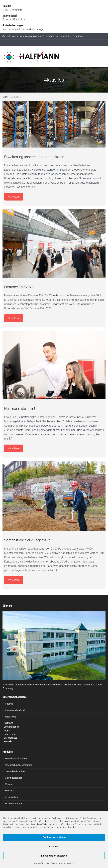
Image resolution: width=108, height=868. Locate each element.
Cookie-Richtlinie (42, 863)
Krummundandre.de (15, 710)
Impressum (69, 863)
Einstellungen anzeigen (54, 856)
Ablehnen (54, 847)
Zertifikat (8, 723)
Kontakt (8, 741)
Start (5, 97)
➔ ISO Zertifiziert (12, 10)
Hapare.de (10, 717)
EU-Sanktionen (11, 727)
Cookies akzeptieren (54, 837)
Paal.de (9, 704)
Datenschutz (56, 863)
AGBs (7, 731)
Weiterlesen (14, 197)
